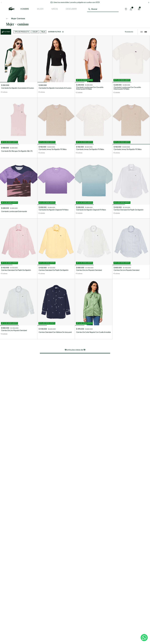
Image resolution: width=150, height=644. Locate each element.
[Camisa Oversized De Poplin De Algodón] (131, 188)
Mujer (40, 9)
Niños (55, 9)
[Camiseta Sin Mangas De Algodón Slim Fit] (19, 128)
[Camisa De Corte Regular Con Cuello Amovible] (94, 309)
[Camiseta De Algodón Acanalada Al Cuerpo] (19, 67)
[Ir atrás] (7, 19)
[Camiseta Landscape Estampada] (19, 188)
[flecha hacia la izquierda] (1, 2)
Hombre (25, 9)
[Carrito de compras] (139, 9)
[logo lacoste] (12, 9)
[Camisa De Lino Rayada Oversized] (94, 249)
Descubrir (71, 9)
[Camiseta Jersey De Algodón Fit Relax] (56, 128)
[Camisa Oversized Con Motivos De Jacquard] (56, 309)
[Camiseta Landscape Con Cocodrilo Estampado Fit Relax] (94, 67)
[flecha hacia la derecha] (149, 2)
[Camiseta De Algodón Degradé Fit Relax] (56, 188)
